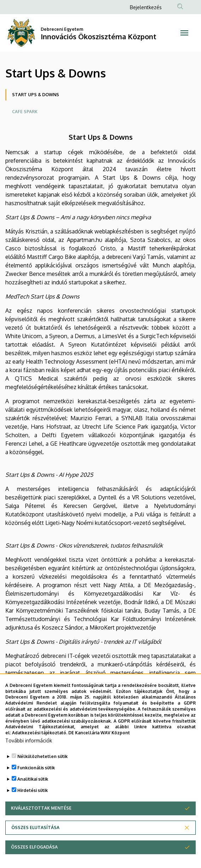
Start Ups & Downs (36, 95)
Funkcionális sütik (36, 769)
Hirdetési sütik (33, 792)
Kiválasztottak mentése (41, 810)
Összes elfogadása (34, 849)
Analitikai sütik (33, 781)
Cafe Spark (25, 112)
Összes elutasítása (35, 829)
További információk (29, 742)
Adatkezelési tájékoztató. (40, 734)
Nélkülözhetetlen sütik (42, 758)
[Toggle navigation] (184, 33)
